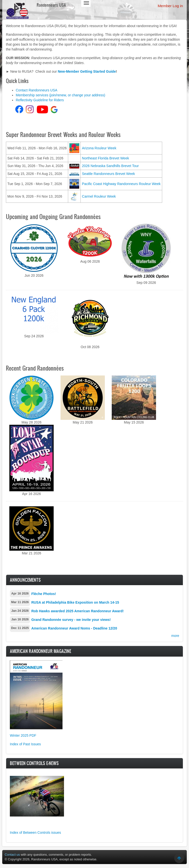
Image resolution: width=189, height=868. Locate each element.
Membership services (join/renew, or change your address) (60, 95)
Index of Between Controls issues (35, 833)
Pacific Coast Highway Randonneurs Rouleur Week (121, 184)
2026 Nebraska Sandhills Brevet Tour (110, 166)
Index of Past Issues (25, 744)
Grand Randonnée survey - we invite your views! (71, 620)
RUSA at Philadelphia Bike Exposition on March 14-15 (75, 602)
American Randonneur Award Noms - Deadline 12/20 (74, 628)
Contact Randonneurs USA (37, 90)
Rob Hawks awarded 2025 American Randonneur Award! (77, 611)
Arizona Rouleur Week (99, 148)
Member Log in (170, 6)
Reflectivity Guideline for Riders (40, 100)
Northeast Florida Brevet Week (105, 158)
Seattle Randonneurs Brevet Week (108, 174)
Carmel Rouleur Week (99, 196)
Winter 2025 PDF (23, 735)
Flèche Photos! (44, 594)
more (175, 636)
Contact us (12, 855)
